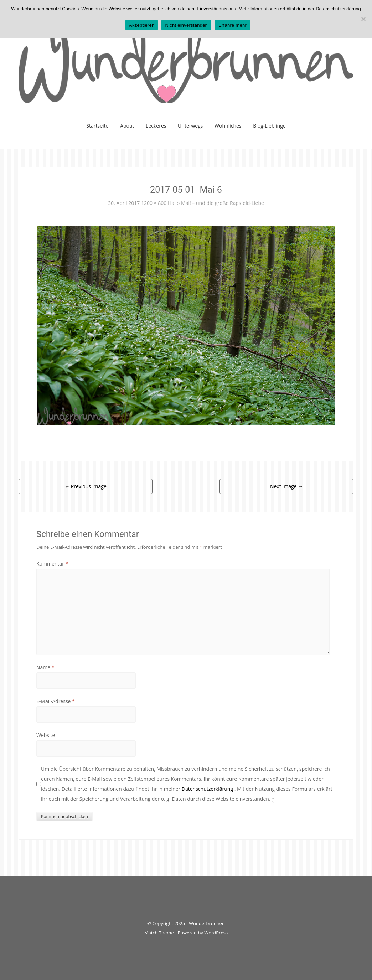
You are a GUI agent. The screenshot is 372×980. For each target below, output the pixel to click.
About (127, 126)
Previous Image (86, 486)
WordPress (216, 933)
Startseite (97, 126)
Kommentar (52, 564)
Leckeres (156, 126)
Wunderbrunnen (207, 923)
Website (46, 735)
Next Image (286, 486)
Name (45, 667)
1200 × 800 (154, 203)
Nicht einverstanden (186, 25)
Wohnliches (228, 126)
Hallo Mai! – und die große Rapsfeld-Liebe (216, 203)
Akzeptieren (142, 25)
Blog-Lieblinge (269, 126)
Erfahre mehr (232, 25)
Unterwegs (190, 126)
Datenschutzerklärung (208, 789)
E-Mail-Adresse (56, 701)
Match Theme (159, 933)
